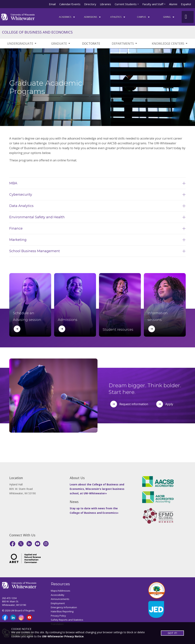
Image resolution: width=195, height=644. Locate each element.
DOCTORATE (91, 44)
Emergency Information (64, 607)
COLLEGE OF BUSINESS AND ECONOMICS (37, 32)
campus (144, 17)
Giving (169, 17)
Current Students (126, 4)
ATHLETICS (118, 17)
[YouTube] (38, 544)
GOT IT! (172, 633)
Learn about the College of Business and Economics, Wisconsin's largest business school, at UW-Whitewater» (97, 489)
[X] (21, 544)
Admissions (93, 17)
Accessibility (58, 595)
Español (186, 4)
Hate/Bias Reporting (62, 611)
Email (52, 4)
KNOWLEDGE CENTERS (170, 44)
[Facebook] (13, 544)
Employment (58, 603)
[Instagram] (46, 544)
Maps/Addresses (61, 591)
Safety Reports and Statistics (67, 620)
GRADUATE (61, 44)
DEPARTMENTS (125, 44)
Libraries (105, 4)
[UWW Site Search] (188, 17)
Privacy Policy (58, 616)
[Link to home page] (18, 17)
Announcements (60, 599)
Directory (90, 4)
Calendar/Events (70, 4)
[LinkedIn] (29, 544)
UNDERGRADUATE (22, 44)
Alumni (173, 4)
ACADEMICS (67, 17)
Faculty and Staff (153, 4)
